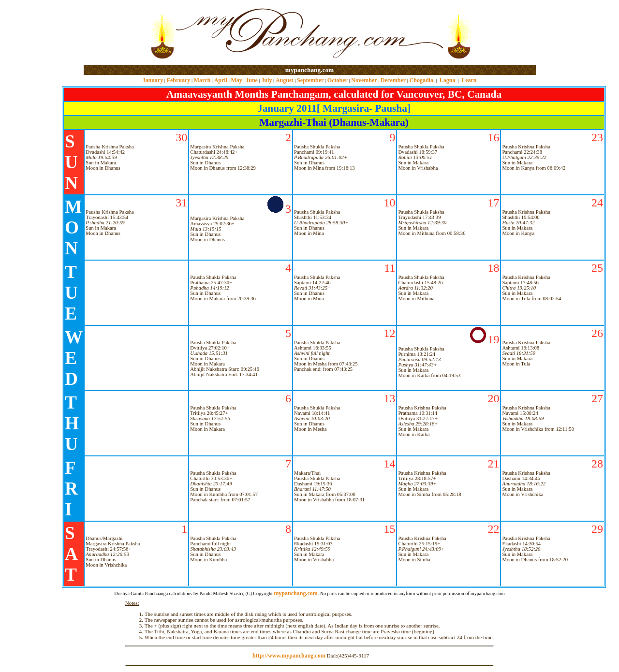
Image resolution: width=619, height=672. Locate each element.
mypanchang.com (309, 70)
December (393, 80)
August (285, 80)
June (252, 80)
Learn (469, 80)
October (338, 80)
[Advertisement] (115, 33)
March (202, 80)
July (266, 80)
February (179, 80)
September (310, 80)
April (221, 80)
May (236, 80)
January (153, 80)
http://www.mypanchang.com (289, 656)
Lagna (448, 80)
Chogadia (421, 80)
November (364, 80)
